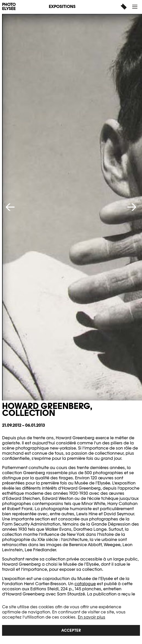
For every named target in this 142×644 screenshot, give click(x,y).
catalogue (85, 584)
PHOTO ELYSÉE (9, 7)
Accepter (71, 630)
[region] (71, 620)
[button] (135, 7)
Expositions (62, 7)
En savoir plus (92, 617)
